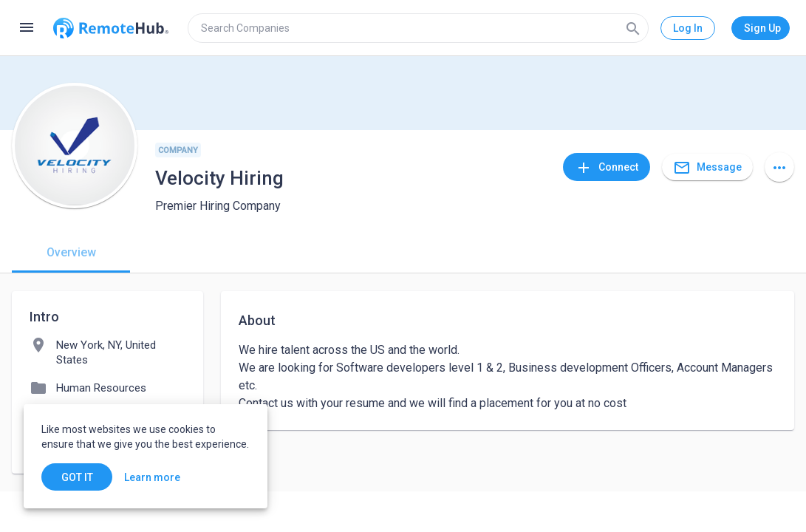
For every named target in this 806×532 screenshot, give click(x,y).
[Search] (633, 28)
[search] (418, 28)
